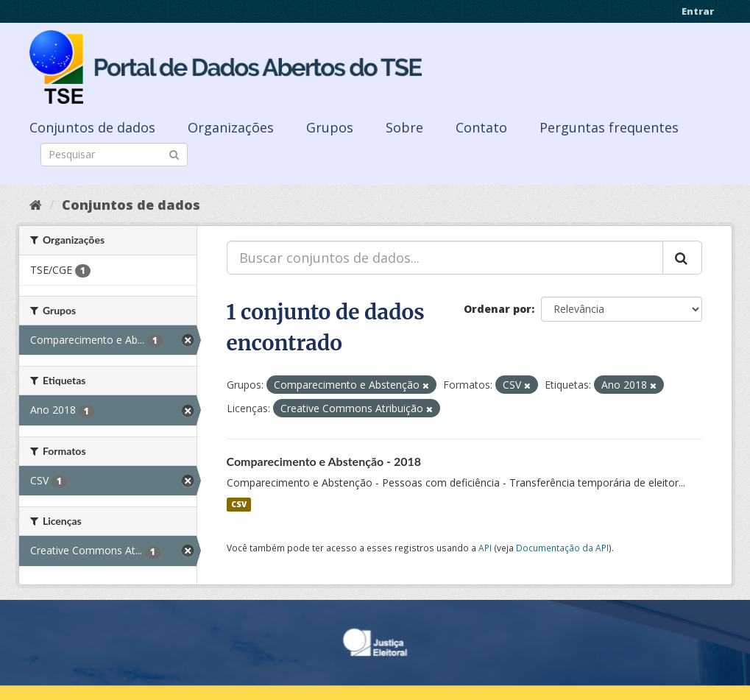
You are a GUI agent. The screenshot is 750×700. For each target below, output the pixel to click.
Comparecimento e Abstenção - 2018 (324, 461)
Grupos (330, 127)
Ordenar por (498, 309)
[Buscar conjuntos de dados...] (445, 258)
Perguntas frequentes (609, 127)
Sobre (404, 127)
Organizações (231, 127)
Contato (481, 127)
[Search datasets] (114, 155)
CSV (239, 504)
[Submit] (174, 153)
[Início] (36, 205)
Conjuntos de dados (92, 127)
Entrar (698, 11)
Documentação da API (562, 548)
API (485, 548)
